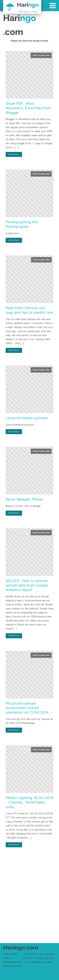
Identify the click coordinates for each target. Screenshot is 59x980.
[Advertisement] (29, 902)
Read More (14, 154)
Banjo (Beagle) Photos (24, 499)
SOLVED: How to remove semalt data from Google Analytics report (27, 585)
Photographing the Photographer (22, 224)
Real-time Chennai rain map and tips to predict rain (29, 310)
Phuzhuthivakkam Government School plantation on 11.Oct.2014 (27, 708)
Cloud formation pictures (27, 418)
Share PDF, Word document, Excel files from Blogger (28, 108)
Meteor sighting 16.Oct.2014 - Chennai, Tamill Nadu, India (29, 802)
